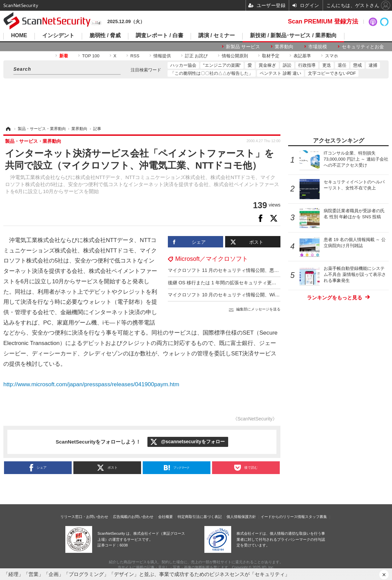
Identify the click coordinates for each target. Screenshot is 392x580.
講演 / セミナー (217, 36)
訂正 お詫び (197, 56)
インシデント (58, 36)
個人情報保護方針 (241, 517)
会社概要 (166, 517)
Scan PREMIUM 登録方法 (323, 21)
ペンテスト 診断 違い (280, 73)
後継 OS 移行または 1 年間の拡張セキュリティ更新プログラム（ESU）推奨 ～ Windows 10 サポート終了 (279, 283)
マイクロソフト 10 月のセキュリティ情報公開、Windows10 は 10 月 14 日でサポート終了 (263, 295)
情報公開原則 (235, 56)
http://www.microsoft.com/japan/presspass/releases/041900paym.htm (91, 384)
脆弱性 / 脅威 (105, 36)
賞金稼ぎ (267, 65)
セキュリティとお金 (363, 47)
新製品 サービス (243, 47)
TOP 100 (91, 56)
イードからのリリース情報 (283, 517)
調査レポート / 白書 (159, 36)
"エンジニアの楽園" (222, 65)
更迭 (327, 65)
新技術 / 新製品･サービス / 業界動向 (293, 36)
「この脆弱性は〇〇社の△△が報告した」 (212, 73)
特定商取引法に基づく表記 (200, 517)
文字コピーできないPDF (332, 73)
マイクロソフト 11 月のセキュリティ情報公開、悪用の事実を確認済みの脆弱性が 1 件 (259, 270)
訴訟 (287, 65)
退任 (342, 65)
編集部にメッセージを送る (258, 309)
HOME (19, 36)
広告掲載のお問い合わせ (133, 517)
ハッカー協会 (183, 65)
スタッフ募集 (316, 517)
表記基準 (302, 56)
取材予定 (271, 56)
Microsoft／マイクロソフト (212, 259)
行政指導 (307, 65)
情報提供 (162, 56)
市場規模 (318, 47)
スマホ (332, 56)
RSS (135, 56)
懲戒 (357, 65)
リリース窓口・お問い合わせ (84, 517)
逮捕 (373, 65)
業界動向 (284, 47)
